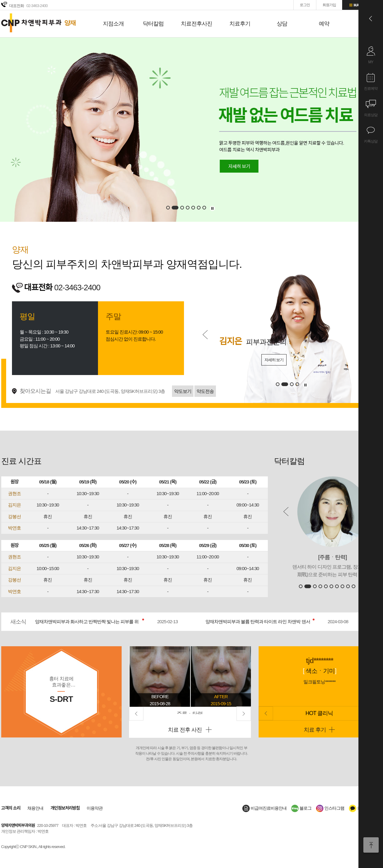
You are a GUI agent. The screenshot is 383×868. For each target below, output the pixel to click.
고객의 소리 (11, 808)
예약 (324, 24)
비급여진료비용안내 (264, 808)
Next (244, 714)
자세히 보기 (254, 360)
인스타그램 (330, 808)
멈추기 (212, 208)
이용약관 (95, 808)
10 (354, 586)
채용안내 (35, 808)
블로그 (301, 808)
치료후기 (240, 24)
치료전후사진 (197, 24)
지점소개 (113, 24)
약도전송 (205, 391)
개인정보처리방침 (65, 808)
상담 (282, 24)
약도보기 (183, 391)
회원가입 (329, 5)
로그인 (305, 5)
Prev (205, 335)
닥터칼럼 (153, 24)
